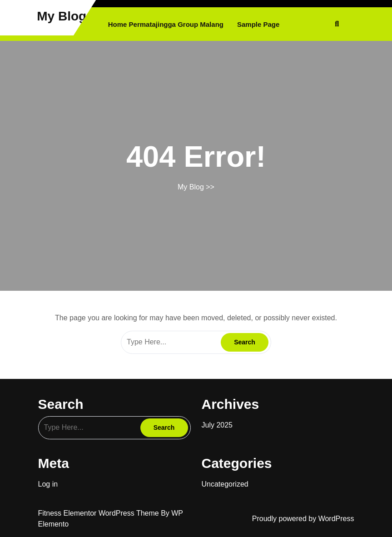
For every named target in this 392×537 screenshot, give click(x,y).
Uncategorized (225, 484)
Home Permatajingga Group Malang (166, 24)
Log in (48, 484)
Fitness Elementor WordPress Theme (100, 513)
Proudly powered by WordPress (303, 519)
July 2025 (217, 425)
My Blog (62, 16)
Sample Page (258, 24)
